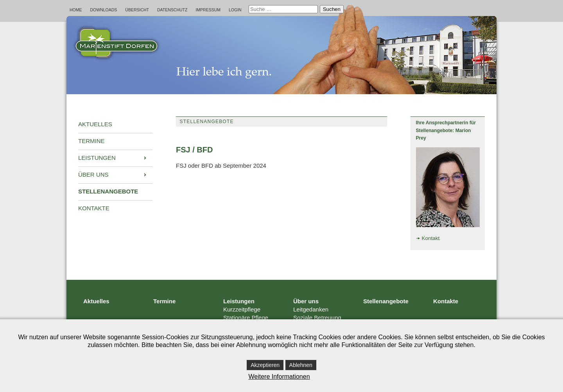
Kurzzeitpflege (242, 309)
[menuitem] (115, 125)
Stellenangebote (386, 301)
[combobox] (283, 9)
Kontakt (431, 238)
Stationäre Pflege (246, 318)
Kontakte (446, 301)
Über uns (306, 301)
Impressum (208, 10)
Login (235, 10)
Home (76, 10)
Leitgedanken (311, 309)
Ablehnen (301, 365)
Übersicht (137, 10)
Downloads (104, 10)
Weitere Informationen (279, 377)
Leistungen (239, 301)
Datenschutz (172, 10)
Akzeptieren (265, 365)
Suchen (332, 9)
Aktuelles (96, 301)
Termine (164, 301)
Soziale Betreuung (317, 318)
